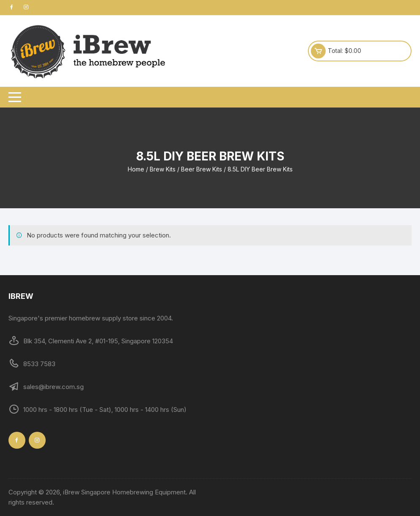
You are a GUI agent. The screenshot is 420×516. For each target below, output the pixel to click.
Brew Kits (163, 169)
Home (136, 169)
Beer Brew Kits (202, 169)
